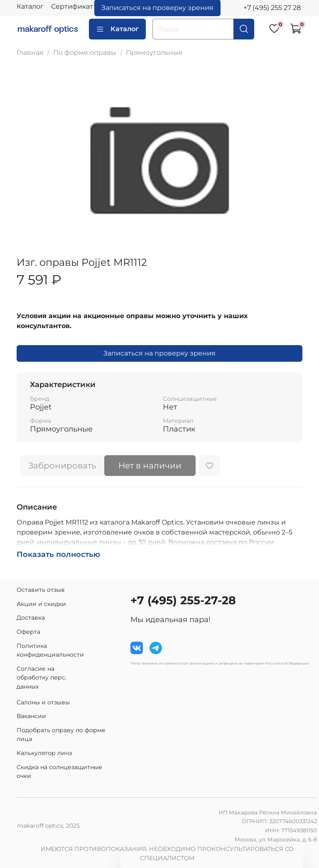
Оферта (28, 632)
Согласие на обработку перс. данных (42, 678)
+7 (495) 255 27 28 (272, 8)
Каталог (30, 6)
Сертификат (72, 6)
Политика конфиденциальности (50, 650)
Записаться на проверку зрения (159, 353)
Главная (30, 53)
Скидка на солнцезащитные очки (59, 772)
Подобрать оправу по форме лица (61, 735)
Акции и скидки (41, 604)
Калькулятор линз (44, 753)
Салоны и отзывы (43, 702)
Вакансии (31, 716)
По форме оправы (85, 53)
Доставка (31, 618)
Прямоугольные (154, 53)
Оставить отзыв (41, 590)
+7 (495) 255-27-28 (183, 600)
